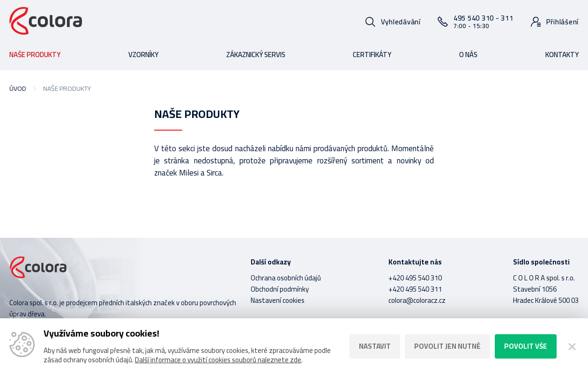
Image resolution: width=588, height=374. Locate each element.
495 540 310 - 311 (484, 21)
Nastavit (375, 346)
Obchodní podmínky (280, 289)
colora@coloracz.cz (417, 300)
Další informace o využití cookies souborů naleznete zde (218, 360)
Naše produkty (35, 55)
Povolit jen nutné (447, 346)
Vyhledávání (401, 22)
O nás (468, 55)
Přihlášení (563, 22)
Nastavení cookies (278, 300)
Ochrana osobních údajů (286, 278)
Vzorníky (143, 55)
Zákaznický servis (256, 55)
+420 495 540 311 (415, 289)
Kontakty (562, 55)
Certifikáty (372, 55)
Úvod (18, 88)
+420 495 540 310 (415, 278)
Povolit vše (526, 346)
